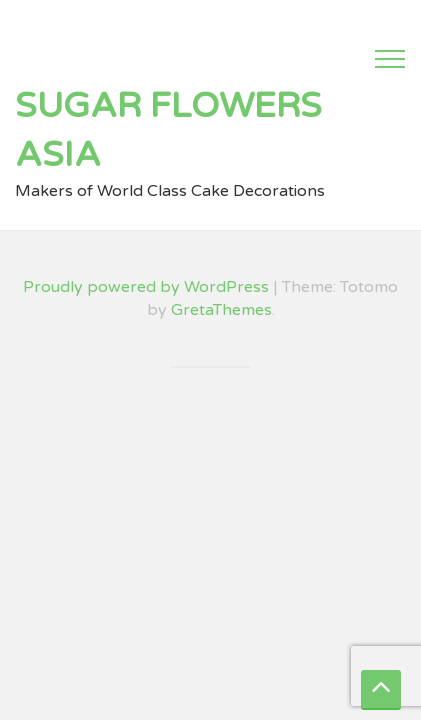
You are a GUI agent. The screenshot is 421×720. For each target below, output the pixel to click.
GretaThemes (221, 310)
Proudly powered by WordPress (146, 287)
